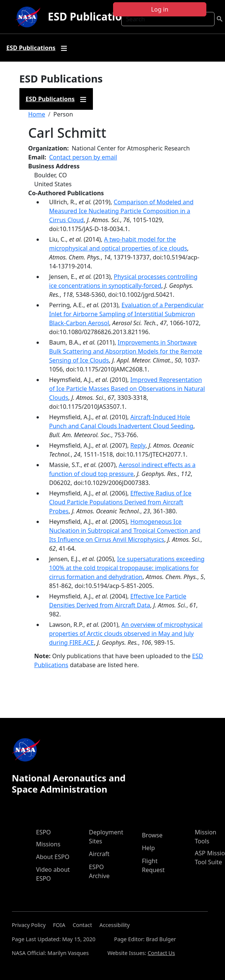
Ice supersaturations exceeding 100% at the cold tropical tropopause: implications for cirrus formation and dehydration (127, 568)
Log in (160, 9)
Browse (152, 835)
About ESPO (53, 857)
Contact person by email (83, 157)
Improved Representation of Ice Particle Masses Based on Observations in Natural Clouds (127, 389)
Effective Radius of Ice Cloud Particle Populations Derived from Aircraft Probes (121, 502)
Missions (48, 844)
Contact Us (161, 953)
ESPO (44, 832)
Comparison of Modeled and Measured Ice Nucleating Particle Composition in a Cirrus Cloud (121, 211)
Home (37, 114)
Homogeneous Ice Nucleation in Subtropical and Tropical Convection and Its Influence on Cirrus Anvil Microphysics (125, 531)
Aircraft (99, 854)
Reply (138, 445)
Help (148, 848)
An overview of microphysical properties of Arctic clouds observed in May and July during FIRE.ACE (126, 634)
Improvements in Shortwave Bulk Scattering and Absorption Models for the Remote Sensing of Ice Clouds (126, 351)
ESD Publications (91, 16)
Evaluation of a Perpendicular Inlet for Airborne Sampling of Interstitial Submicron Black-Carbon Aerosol (126, 314)
